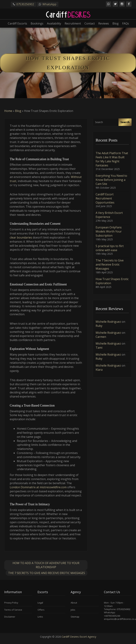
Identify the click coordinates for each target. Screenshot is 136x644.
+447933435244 (112, 616)
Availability (54, 23)
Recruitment (73, 23)
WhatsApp (49, 4)
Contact (90, 23)
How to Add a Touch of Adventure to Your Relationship (46, 565)
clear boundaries (21, 237)
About (74, 603)
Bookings (37, 23)
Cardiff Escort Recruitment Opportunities (105, 198)
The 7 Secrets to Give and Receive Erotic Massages (47, 573)
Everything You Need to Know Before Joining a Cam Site (111, 180)
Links (40, 617)
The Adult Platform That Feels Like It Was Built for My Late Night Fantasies (112, 159)
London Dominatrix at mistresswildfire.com (38, 487)
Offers (41, 610)
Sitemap (75, 617)
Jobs (73, 610)
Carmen (101, 337)
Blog (116, 23)
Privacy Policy (11, 603)
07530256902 (25, 4)
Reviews (104, 23)
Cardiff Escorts (17, 23)
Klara (99, 370)
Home (8, 111)
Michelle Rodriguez (108, 322)
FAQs (126, 23)
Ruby (99, 326)
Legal (40, 603)
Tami (99, 348)
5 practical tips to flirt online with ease (110, 248)
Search (125, 122)
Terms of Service (13, 610)
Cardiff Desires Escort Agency (79, 637)
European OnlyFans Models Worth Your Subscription (109, 231)
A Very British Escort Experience (109, 215)
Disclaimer (10, 617)
